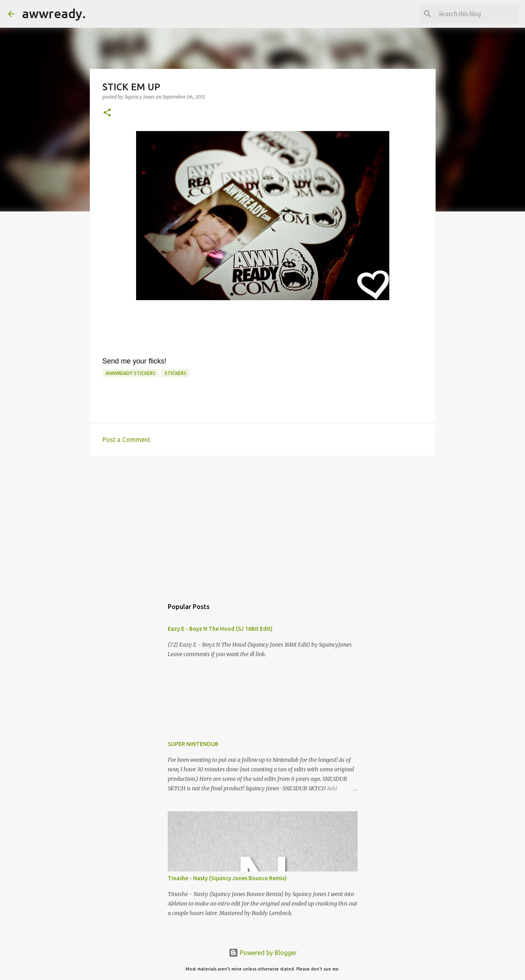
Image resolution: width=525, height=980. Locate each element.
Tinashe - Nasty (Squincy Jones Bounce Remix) (227, 878)
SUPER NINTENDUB (193, 744)
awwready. (54, 13)
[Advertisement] (263, 523)
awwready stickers (131, 373)
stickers (175, 373)
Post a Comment (126, 440)
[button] (107, 113)
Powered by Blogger (263, 953)
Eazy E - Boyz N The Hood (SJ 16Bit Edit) (220, 629)
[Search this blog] (477, 14)
